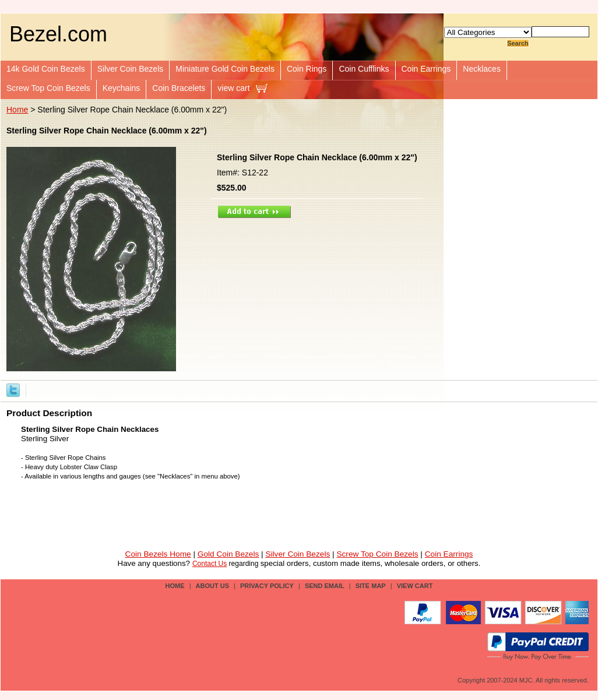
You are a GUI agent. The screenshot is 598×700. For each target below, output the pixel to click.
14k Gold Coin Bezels (46, 69)
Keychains (122, 88)
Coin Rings (307, 69)
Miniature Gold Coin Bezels (225, 69)
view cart (233, 88)
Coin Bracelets (179, 88)
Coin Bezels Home (158, 554)
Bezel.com (58, 34)
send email (325, 586)
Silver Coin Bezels (131, 69)
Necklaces (482, 69)
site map (371, 586)
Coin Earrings (426, 69)
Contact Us (210, 564)
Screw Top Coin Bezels (48, 88)
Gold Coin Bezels (228, 554)
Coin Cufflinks (364, 69)
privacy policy (267, 586)
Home (17, 110)
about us (212, 586)
